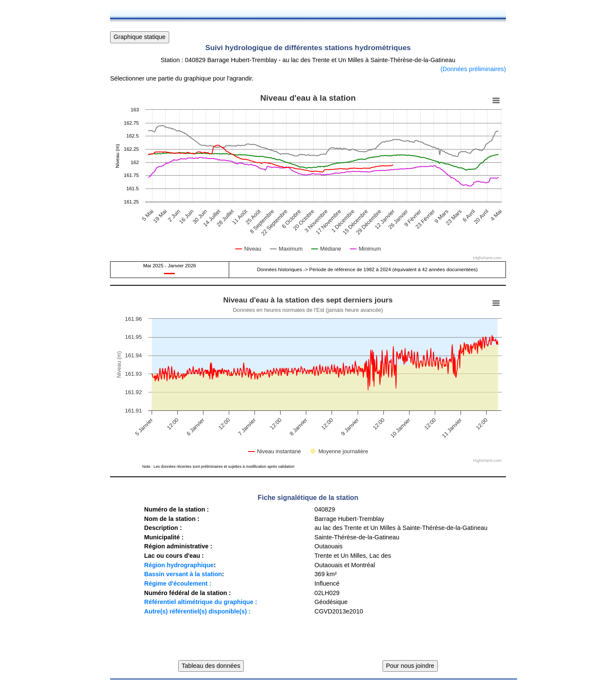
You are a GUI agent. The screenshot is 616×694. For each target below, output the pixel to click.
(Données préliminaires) (473, 69)
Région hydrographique (179, 565)
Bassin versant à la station (183, 574)
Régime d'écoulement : (178, 583)
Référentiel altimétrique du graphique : (200, 602)
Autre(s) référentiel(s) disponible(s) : (197, 611)
